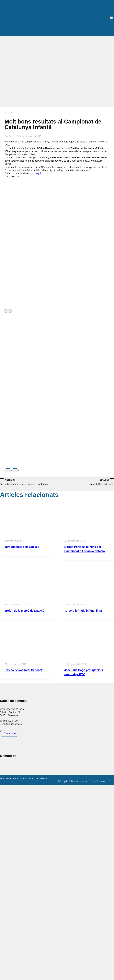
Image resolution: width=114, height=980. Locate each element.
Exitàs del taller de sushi (85, 481)
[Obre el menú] (111, 18)
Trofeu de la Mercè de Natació (24, 611)
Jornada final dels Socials (22, 547)
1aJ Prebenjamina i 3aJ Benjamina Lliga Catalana (28, 481)
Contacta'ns (10, 733)
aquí (38, 173)
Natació (9, 113)
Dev (11, 136)
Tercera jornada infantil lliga (83, 611)
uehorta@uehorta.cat (11, 724)
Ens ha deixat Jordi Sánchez (24, 670)
